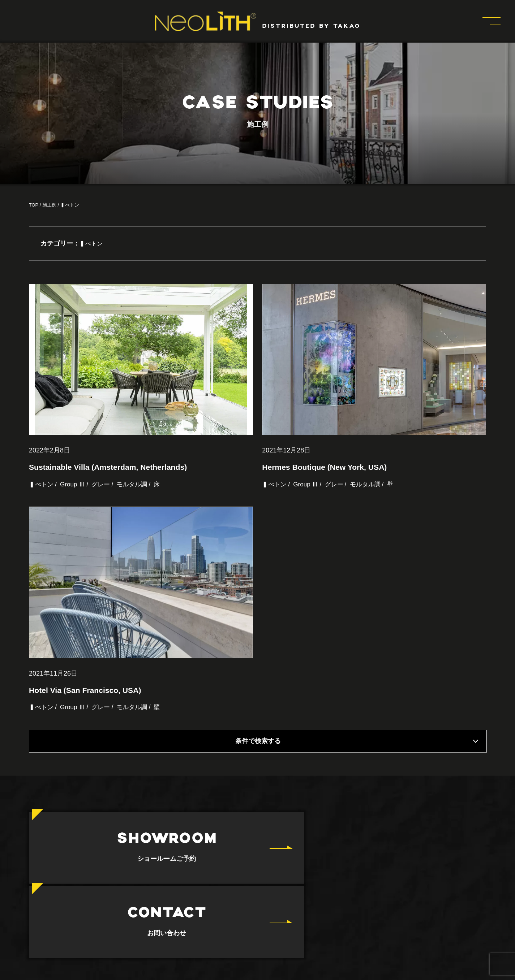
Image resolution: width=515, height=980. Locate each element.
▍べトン (42, 505)
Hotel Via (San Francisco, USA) (87, 731)
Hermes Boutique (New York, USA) (327, 487)
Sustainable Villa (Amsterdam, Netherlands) (111, 487)
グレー (104, 505)
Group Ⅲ (75, 505)
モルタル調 (137, 505)
